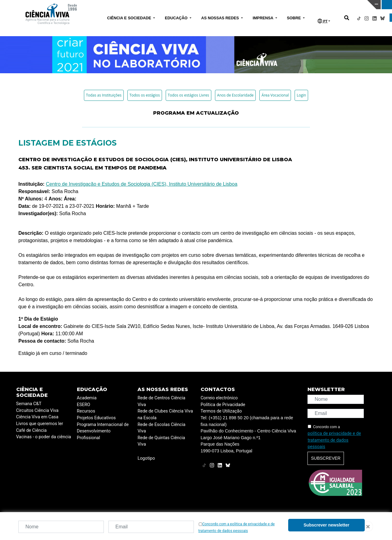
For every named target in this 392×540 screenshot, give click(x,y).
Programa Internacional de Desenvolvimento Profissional (103, 431)
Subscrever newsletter (326, 525)
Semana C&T (29, 404)
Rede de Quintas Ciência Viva (161, 441)
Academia (87, 398)
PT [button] (322, 21)
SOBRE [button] (294, 18)
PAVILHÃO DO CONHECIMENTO (173, 4)
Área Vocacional (275, 95)
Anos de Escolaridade (235, 95)
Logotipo (146, 458)
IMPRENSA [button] (264, 18)
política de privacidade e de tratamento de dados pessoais (334, 440)
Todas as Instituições (104, 95)
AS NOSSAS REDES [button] (221, 18)
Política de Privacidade (223, 405)
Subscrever (326, 458)
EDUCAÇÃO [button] (177, 18)
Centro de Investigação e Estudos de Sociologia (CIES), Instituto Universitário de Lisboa (142, 184)
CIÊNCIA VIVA (260, 5)
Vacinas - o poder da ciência (44, 437)
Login (301, 95)
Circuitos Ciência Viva (38, 411)
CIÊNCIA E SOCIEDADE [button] (130, 18)
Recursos (86, 411)
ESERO (84, 405)
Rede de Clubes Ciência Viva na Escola (165, 415)
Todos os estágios (145, 95)
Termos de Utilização (221, 411)
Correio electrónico (219, 398)
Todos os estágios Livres (188, 95)
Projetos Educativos (96, 418)
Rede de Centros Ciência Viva (161, 401)
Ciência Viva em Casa (37, 417)
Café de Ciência (32, 430)
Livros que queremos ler (40, 424)
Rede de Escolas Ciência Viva (161, 428)
